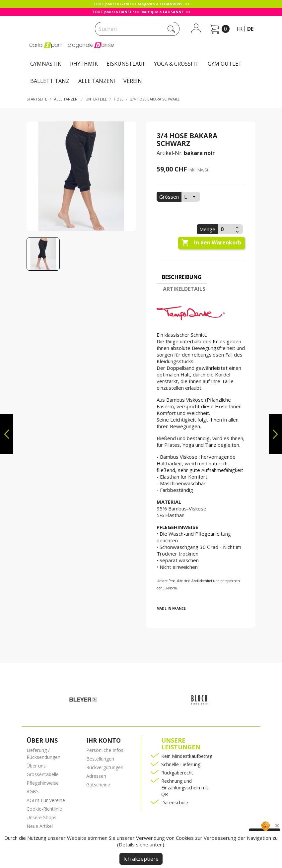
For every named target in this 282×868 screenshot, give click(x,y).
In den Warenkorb (211, 243)
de (250, 29)
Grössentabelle (43, 774)
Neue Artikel (40, 826)
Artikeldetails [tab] (184, 289)
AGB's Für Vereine (46, 800)
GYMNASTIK (46, 64)
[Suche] (137, 29)
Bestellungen (100, 759)
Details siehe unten (141, 844)
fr (240, 29)
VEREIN (133, 81)
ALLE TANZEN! (97, 81)
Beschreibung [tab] (182, 277)
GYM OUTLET (225, 64)
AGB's (33, 792)
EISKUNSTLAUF (126, 64)
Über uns (36, 766)
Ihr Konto (104, 740)
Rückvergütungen (105, 767)
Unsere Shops (41, 817)
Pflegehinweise (43, 783)
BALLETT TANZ (50, 81)
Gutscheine (98, 785)
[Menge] (226, 229)
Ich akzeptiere (141, 859)
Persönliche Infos (105, 750)
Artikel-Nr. (170, 153)
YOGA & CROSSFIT (176, 64)
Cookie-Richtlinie (44, 809)
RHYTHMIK (84, 64)
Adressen (96, 776)
